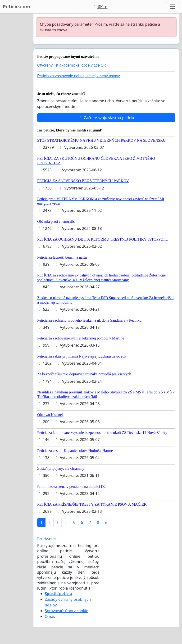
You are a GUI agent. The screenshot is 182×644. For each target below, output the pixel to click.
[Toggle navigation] (173, 7)
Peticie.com (16, 7)
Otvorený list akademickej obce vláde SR (72, 65)
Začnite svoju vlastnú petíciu (106, 118)
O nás (50, 616)
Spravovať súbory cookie (66, 611)
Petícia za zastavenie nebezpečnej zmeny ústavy (79, 76)
